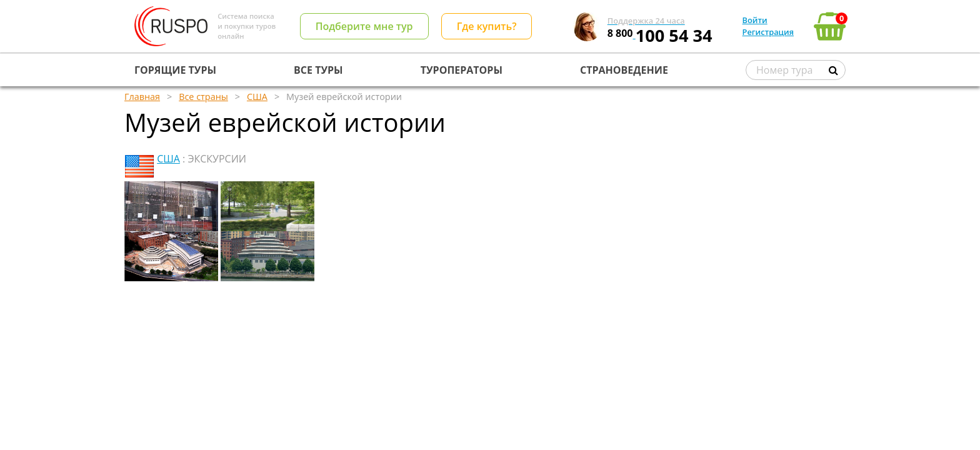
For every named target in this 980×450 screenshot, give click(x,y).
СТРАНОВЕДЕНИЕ (624, 70)
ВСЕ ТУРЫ (318, 70)
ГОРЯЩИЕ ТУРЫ (175, 70)
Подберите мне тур (364, 26)
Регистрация (768, 32)
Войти (755, 20)
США (168, 159)
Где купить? (487, 26)
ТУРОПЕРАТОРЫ (462, 70)
